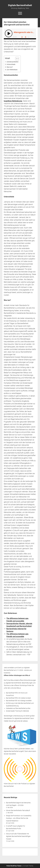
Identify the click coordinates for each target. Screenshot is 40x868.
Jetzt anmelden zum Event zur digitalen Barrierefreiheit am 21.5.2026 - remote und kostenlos (18, 670)
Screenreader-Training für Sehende (17, 711)
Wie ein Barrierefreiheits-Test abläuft (18, 810)
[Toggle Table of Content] (16, 59)
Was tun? (10, 67)
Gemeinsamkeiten (13, 62)
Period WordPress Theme (14, 866)
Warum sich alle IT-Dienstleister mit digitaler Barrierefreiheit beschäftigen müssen (18, 836)
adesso (25, 721)
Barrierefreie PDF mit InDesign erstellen (19, 701)
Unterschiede (11, 64)
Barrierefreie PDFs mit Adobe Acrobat (18, 698)
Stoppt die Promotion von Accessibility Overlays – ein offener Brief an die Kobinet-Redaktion (19, 818)
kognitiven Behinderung (13, 101)
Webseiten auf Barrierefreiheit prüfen (18, 708)
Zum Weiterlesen (12, 70)
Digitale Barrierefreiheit (20, 5)
